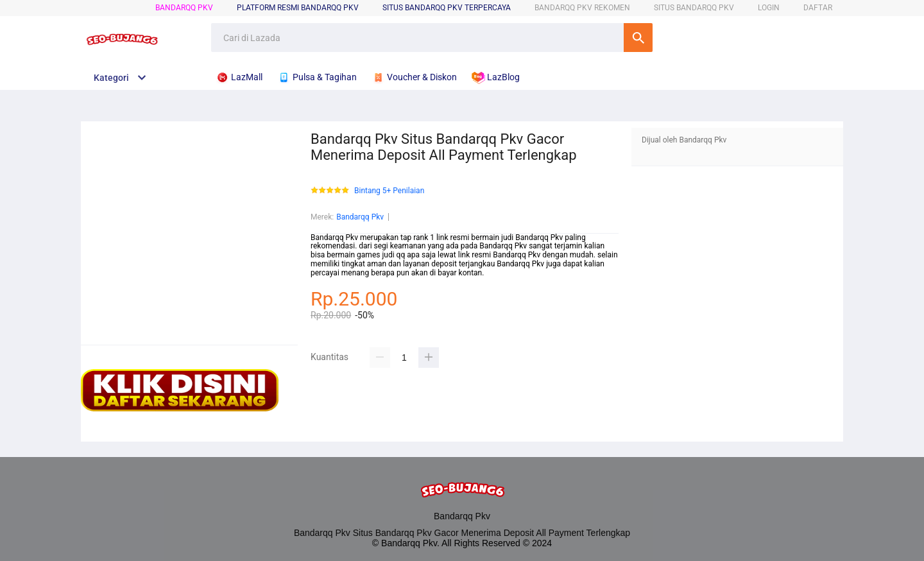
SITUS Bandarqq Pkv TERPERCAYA (447, 8)
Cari (638, 38)
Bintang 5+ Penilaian (389, 191)
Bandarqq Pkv (184, 8)
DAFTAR (818, 8)
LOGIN (769, 8)
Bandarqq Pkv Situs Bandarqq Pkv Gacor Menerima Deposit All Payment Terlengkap (462, 533)
